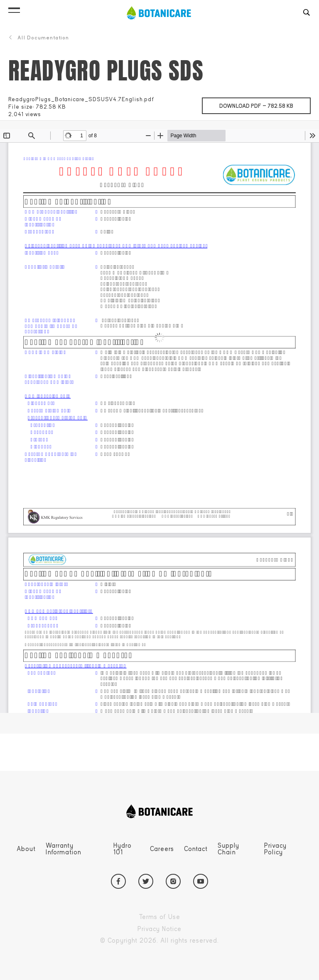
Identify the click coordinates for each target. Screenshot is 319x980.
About (26, 849)
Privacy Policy (275, 849)
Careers (162, 849)
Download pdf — (265, 103)
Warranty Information (64, 849)
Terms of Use (179, 917)
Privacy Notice (179, 929)
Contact (196, 849)
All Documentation (39, 38)
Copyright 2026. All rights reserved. (179, 941)
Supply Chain (228, 849)
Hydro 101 (123, 849)
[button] (14, 8)
